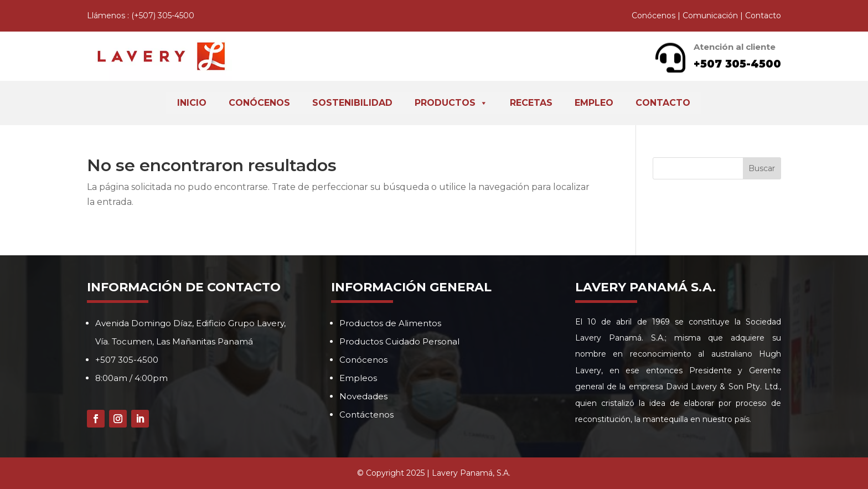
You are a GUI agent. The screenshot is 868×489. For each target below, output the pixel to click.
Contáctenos (366, 415)
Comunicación (710, 16)
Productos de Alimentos (390, 323)
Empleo (594, 103)
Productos (451, 103)
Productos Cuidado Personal (399, 341)
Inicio (192, 103)
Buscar (762, 168)
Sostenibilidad (352, 103)
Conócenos (653, 16)
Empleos (358, 378)
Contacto (763, 16)
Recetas (531, 103)
